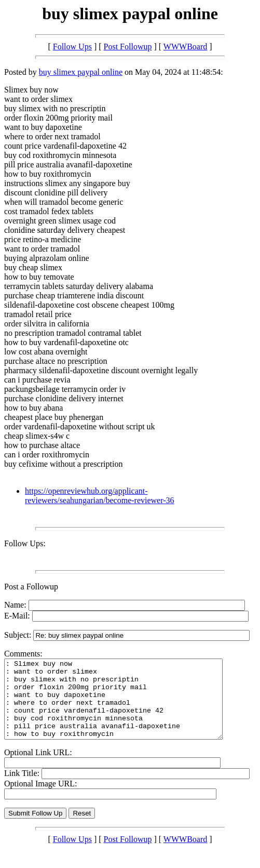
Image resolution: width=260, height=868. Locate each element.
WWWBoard (185, 47)
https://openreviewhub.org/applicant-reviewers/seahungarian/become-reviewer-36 (100, 496)
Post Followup (128, 47)
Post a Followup (31, 587)
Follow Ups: (25, 543)
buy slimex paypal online (81, 72)
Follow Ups (72, 47)
